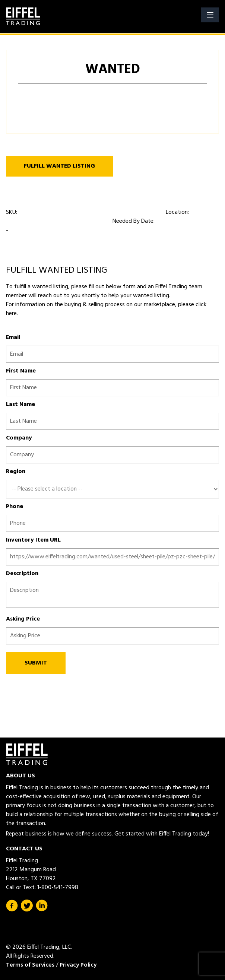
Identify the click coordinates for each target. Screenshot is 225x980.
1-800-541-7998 (58, 888)
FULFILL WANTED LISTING (59, 166)
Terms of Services (30, 965)
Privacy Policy (78, 965)
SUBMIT (36, 663)
